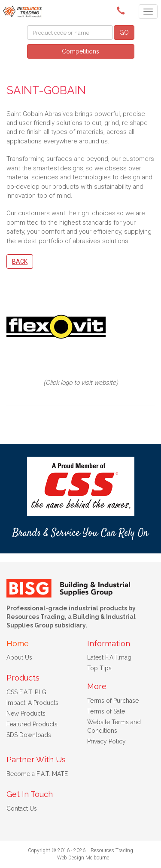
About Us (19, 657)
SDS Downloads (29, 735)
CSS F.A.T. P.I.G (26, 692)
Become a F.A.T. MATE (37, 774)
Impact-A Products (32, 703)
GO (124, 33)
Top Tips (99, 668)
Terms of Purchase (113, 701)
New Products (26, 713)
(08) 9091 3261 (122, 11)
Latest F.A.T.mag (109, 657)
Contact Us (22, 809)
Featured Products (32, 724)
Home (18, 644)
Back (20, 262)
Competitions (80, 51)
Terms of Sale (106, 711)
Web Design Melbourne (83, 858)
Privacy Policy (106, 741)
